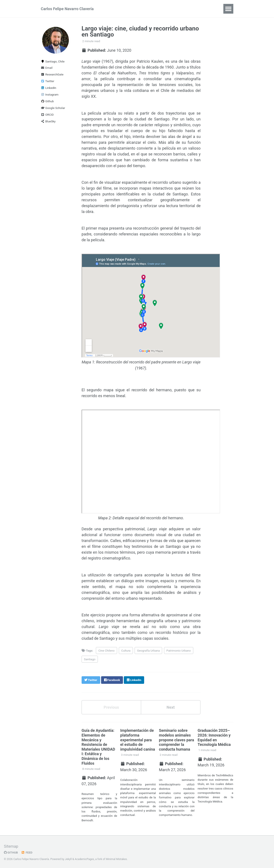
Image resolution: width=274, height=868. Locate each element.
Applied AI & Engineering (155, 9)
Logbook (191, 9)
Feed (27, 851)
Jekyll (68, 858)
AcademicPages (84, 858)
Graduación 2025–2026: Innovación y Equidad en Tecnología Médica (214, 737)
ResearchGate (52, 74)
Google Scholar (53, 108)
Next (171, 706)
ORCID (47, 115)
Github (47, 101)
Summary (118, 9)
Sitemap (11, 845)
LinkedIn (49, 88)
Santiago (90, 659)
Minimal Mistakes (116, 858)
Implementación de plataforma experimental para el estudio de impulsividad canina (138, 739)
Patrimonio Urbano (179, 650)
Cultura (126, 650)
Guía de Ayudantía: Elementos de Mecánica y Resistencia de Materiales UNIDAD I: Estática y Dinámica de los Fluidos (98, 746)
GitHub (11, 851)
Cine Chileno (107, 650)
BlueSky (48, 121)
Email (47, 68)
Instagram (50, 94)
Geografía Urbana (149, 650)
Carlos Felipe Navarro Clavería (67, 9)
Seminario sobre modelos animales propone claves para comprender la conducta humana (176, 739)
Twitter (48, 81)
